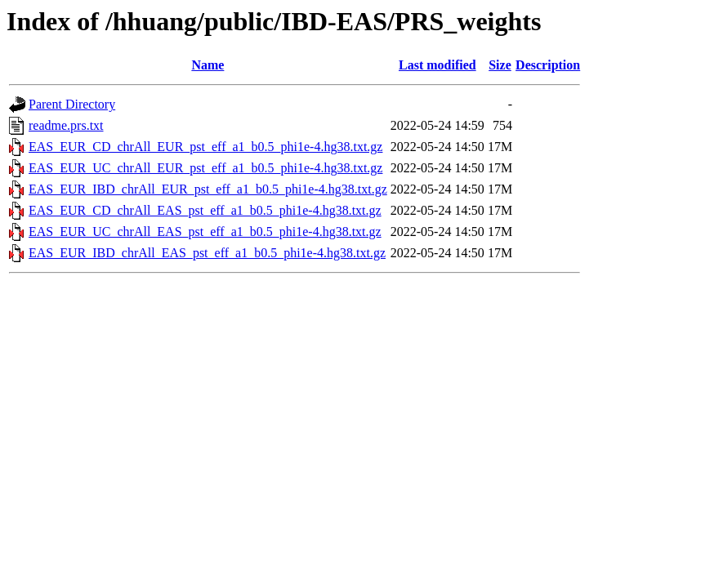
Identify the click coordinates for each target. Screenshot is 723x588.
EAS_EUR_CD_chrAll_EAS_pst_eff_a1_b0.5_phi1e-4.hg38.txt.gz (205, 210)
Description (548, 65)
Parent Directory (72, 104)
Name (208, 65)
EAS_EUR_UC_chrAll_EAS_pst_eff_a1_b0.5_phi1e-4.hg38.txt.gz (205, 232)
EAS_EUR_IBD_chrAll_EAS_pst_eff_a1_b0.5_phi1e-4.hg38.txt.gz (207, 253)
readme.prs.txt (66, 125)
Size (500, 65)
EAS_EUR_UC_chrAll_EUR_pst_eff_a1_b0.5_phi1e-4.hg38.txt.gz (205, 168)
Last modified (437, 65)
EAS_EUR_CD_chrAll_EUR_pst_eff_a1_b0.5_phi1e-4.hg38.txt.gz (205, 147)
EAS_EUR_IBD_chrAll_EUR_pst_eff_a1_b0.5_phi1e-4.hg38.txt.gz (208, 189)
